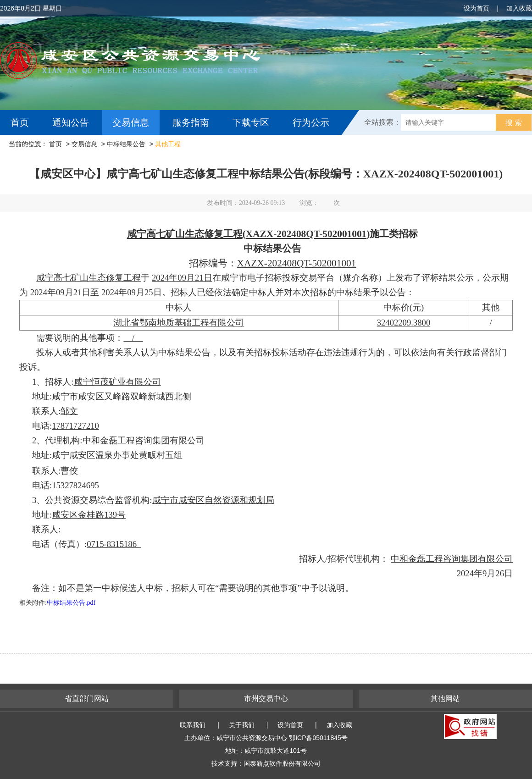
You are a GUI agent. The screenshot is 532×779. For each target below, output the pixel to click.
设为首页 (477, 8)
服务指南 (191, 122)
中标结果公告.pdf (71, 603)
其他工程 (168, 144)
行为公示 (311, 122)
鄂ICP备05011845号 (318, 738)
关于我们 (242, 725)
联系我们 (193, 725)
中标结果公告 (126, 144)
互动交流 (31, 147)
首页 (20, 122)
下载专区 (251, 122)
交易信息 (131, 122)
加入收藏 (519, 8)
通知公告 (71, 122)
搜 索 (514, 123)
